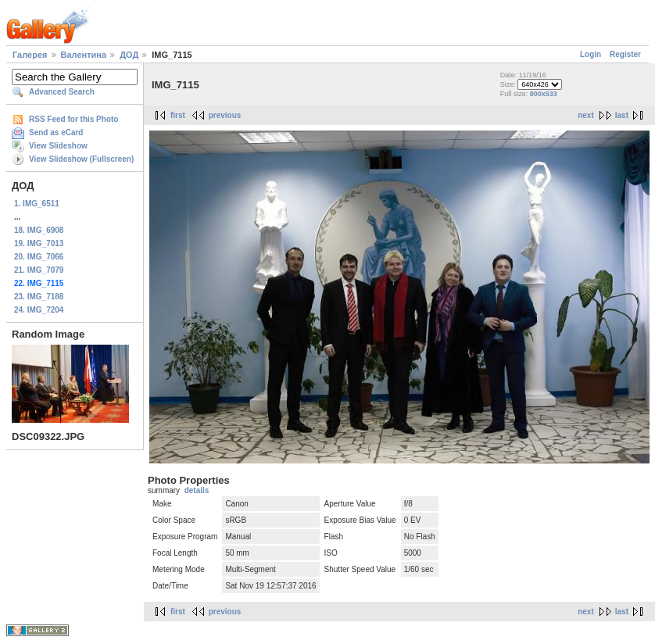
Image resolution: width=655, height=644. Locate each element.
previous (225, 115)
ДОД (129, 55)
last (622, 115)
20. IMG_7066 (39, 257)
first (178, 115)
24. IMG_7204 (39, 310)
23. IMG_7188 (39, 297)
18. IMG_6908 (39, 230)
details (197, 490)
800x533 (544, 94)
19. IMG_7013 (39, 243)
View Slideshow (58, 146)
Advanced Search (62, 92)
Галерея (30, 55)
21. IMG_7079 (39, 270)
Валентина (84, 55)
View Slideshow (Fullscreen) (81, 159)
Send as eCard (56, 132)
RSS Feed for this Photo (73, 119)
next (586, 115)
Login (591, 54)
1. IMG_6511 (37, 204)
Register (625, 54)
